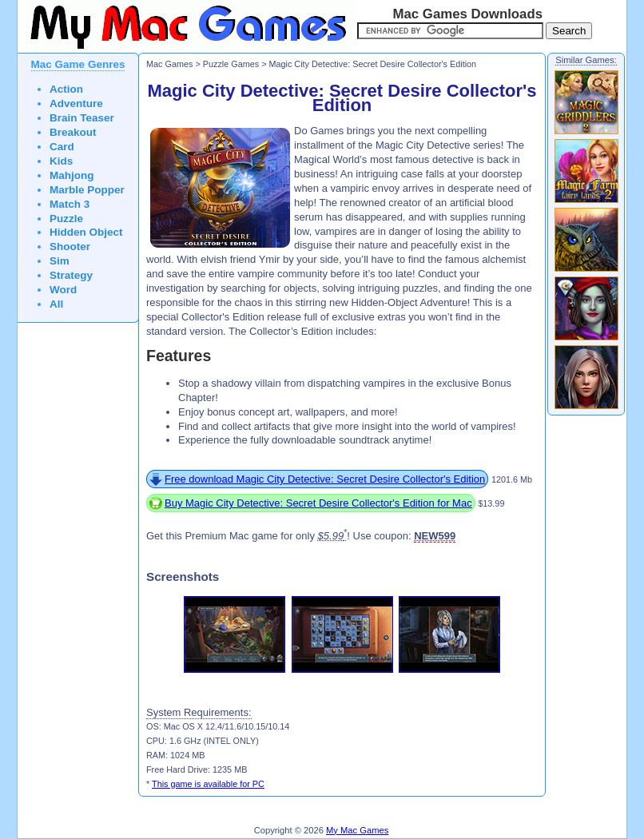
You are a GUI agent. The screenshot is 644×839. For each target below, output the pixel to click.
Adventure (76, 103)
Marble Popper (87, 190)
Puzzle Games (231, 64)
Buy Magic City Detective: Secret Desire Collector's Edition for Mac (318, 503)
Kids (61, 161)
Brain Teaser (82, 118)
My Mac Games (357, 830)
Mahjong (72, 175)
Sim (60, 261)
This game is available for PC (208, 784)
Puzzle (66, 219)
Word (63, 290)
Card (62, 147)
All (56, 304)
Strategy (71, 275)
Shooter (70, 247)
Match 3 (70, 204)
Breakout (73, 132)
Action (66, 89)
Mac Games (169, 64)
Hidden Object (86, 232)
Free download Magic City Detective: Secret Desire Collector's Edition (325, 479)
